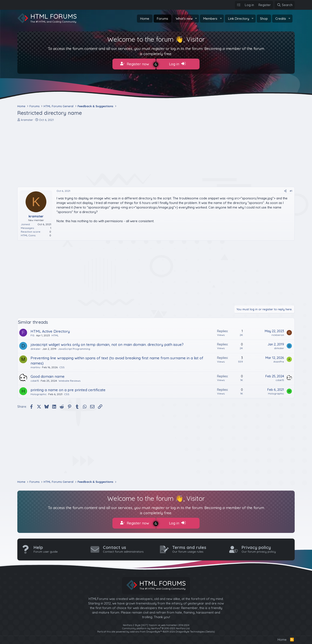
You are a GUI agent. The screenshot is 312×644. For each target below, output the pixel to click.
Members (210, 19)
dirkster (36, 348)
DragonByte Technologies (190, 629)
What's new (184, 19)
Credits (281, 19)
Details (210, 629)
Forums (162, 19)
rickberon (278, 334)
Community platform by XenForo (156, 626)
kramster (27, 119)
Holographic (39, 393)
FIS (32, 334)
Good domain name (48, 375)
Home (145, 19)
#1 (291, 190)
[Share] (285, 190)
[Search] (285, 5)
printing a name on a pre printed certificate (68, 389)
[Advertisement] (147, 153)
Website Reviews (70, 380)
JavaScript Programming (74, 348)
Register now (135, 64)
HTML (55, 334)
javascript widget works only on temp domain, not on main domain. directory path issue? (107, 343)
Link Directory (239, 19)
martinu (35, 366)
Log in (177, 64)
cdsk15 (35, 380)
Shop (264, 19)
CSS (62, 366)
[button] (196, 19)
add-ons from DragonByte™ (146, 629)
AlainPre (279, 361)
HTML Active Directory (50, 330)
